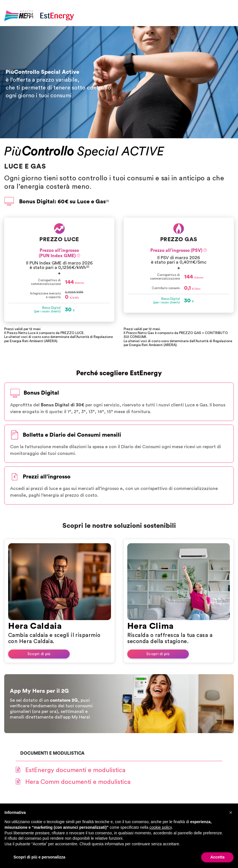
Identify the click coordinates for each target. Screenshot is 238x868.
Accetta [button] (217, 857)
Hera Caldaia (35, 626)
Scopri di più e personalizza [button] (39, 857)
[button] (231, 812)
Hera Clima (150, 626)
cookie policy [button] (161, 827)
